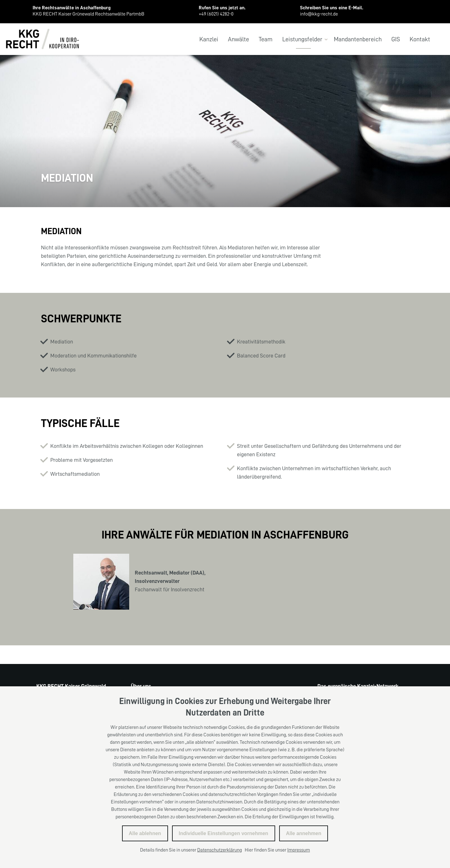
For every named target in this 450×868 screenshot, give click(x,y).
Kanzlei (209, 39)
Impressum (299, 850)
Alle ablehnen (145, 833)
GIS (396, 39)
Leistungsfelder (302, 39)
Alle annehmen (304, 833)
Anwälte (239, 39)
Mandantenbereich (358, 39)
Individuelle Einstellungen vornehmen (224, 833)
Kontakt (420, 39)
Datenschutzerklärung (220, 850)
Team (266, 39)
